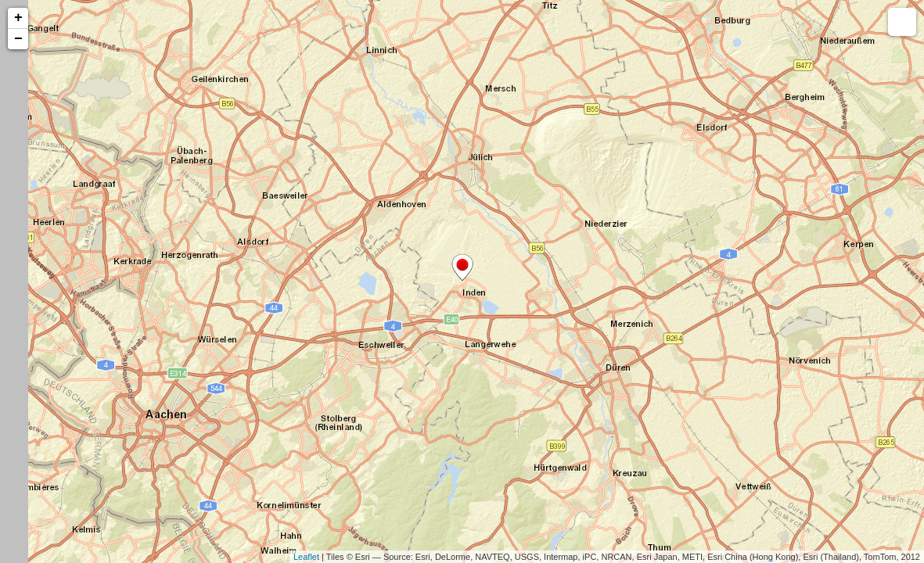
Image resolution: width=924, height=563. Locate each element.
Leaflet (306, 557)
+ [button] (18, 18)
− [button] (18, 39)
